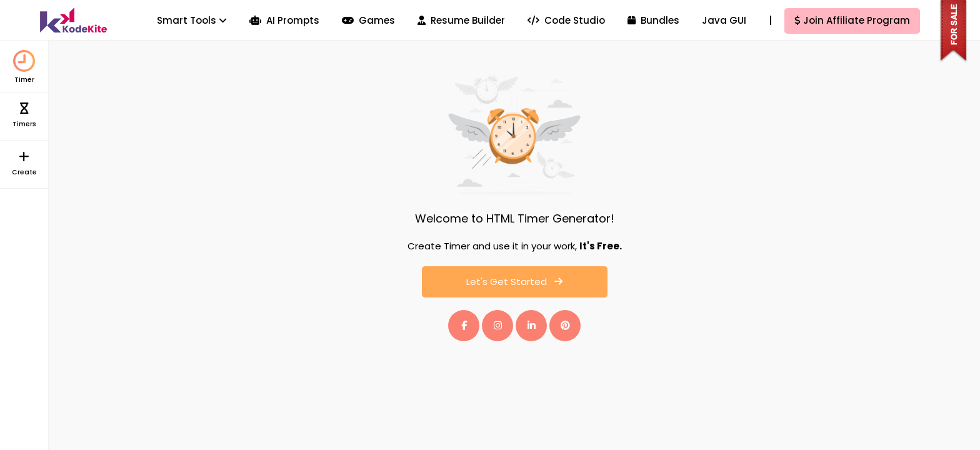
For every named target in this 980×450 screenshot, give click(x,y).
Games (368, 20)
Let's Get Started (514, 282)
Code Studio (566, 20)
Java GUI (724, 20)
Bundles (653, 20)
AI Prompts (284, 20)
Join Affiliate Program (852, 20)
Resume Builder (461, 20)
